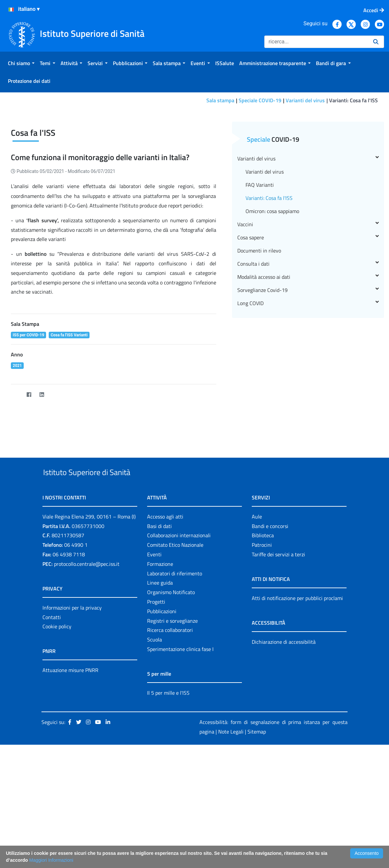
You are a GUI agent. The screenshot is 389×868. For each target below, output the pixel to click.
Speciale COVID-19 (260, 100)
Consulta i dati (308, 347)
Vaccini (308, 308)
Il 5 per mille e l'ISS (168, 791)
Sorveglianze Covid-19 (308, 374)
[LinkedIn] (42, 478)
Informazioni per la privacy (72, 706)
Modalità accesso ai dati (308, 360)
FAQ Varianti (260, 268)
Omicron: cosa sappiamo (272, 295)
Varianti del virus (305, 100)
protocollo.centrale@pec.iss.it (87, 663)
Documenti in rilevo (259, 334)
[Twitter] (16, 478)
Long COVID (308, 387)
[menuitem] (21, 63)
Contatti (52, 716)
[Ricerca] (316, 42)
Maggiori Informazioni (51, 860)
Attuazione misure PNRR (70, 769)
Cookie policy (57, 725)
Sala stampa (220, 100)
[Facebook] (29, 478)
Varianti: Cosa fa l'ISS (269, 281)
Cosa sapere (308, 321)
